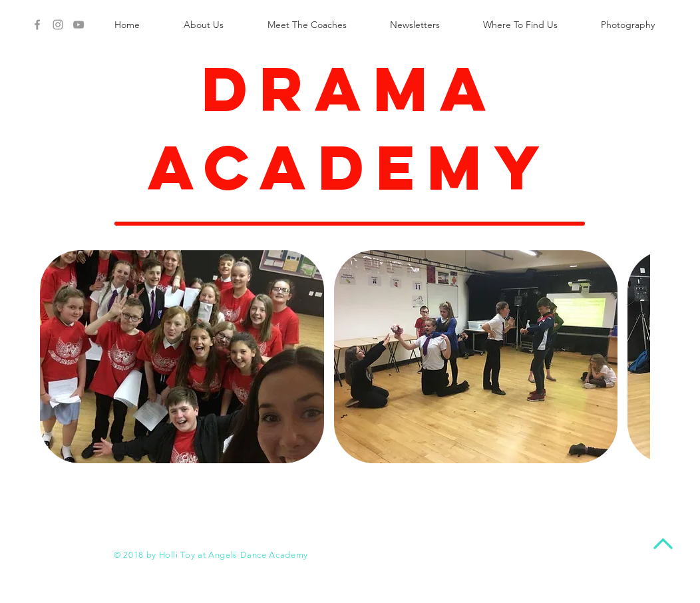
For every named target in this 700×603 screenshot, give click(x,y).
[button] (182, 357)
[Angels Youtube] (79, 25)
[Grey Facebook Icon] (37, 25)
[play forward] (633, 357)
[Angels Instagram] (58, 25)
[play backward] (57, 357)
